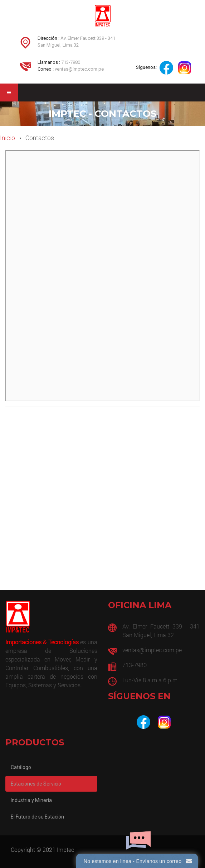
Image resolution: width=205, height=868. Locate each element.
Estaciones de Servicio (36, 784)
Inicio (8, 138)
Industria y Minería (31, 800)
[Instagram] (164, 722)
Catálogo (21, 767)
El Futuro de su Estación (37, 817)
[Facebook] (143, 722)
